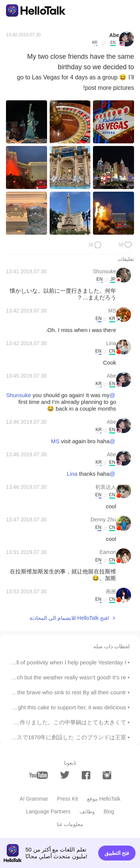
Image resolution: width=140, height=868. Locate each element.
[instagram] (107, 775)
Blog (109, 811)
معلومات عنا (70, 824)
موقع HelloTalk (104, 799)
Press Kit (68, 799)
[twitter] (65, 775)
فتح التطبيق (117, 853)
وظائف (87, 811)
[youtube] (38, 775)
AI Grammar (34, 799)
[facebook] (86, 775)
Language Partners (48, 811)
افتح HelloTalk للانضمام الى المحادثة (69, 618)
